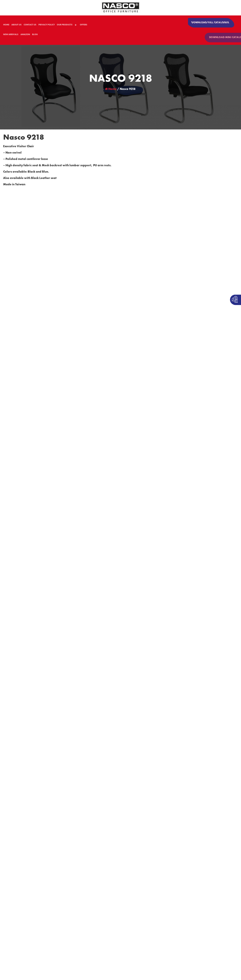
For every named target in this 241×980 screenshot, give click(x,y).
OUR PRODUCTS (65, 26)
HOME (6, 26)
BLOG (35, 35)
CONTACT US (30, 26)
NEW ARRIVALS (11, 35)
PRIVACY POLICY (47, 26)
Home (111, 89)
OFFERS (84, 26)
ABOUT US (16, 26)
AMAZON (25, 35)
